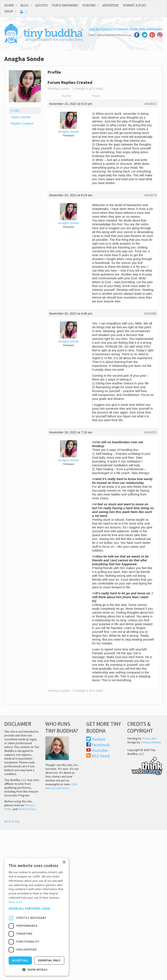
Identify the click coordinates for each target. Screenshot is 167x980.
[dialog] (36, 917)
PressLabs (149, 738)
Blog (24, 5)
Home (9, 5)
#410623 (150, 104)
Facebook (101, 745)
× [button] (64, 862)
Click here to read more (61, 786)
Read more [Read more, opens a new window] (15, 902)
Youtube (100, 750)
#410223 (150, 432)
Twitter (99, 739)
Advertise (110, 5)
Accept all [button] (20, 960)
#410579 (150, 195)
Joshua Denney (151, 742)
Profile (15, 111)
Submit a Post (135, 5)
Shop (9, 11)
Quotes (41, 5)
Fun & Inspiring (65, 5)
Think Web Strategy (145, 765)
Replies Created (22, 123)
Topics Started (21, 117)
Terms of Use (27, 809)
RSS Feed (101, 756)
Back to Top (12, 821)
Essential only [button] (49, 960)
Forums (89, 5)
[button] (36, 908)
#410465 (150, 314)
